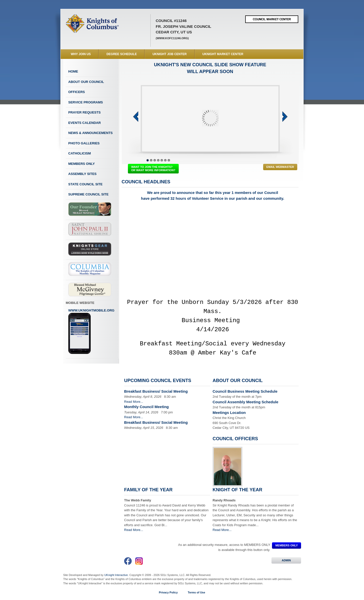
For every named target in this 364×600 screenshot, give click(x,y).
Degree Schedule (122, 54)
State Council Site (85, 184)
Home (73, 71)
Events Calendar (85, 123)
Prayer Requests (84, 112)
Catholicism (79, 153)
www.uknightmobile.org (91, 331)
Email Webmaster (280, 167)
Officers (77, 92)
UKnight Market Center (223, 54)
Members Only (82, 164)
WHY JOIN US (81, 54)
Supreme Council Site (88, 194)
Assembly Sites (82, 174)
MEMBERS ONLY (287, 545)
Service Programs (86, 102)
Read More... (134, 402)
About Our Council (86, 82)
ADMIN (286, 560)
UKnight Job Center (169, 54)
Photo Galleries (84, 143)
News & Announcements (90, 133)
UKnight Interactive (116, 575)
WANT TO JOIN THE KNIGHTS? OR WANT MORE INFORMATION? (153, 169)
